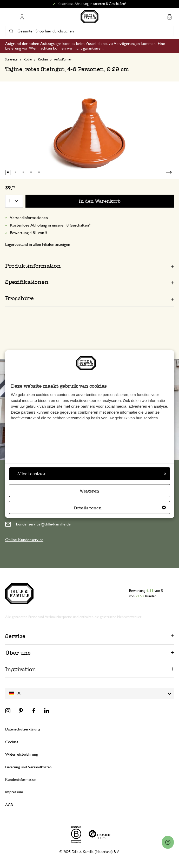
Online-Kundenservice (24, 540)
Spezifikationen (27, 282)
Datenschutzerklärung (23, 729)
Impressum (14, 792)
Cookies (12, 742)
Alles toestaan (92, 474)
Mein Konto (22, 17)
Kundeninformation (21, 780)
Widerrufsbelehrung (21, 754)
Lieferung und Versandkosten (28, 767)
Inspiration (21, 669)
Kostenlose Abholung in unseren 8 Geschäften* (92, 4)
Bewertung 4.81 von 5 (29, 233)
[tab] (89, 266)
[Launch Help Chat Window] (168, 842)
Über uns (18, 653)
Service (15, 636)
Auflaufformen (63, 59)
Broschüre (19, 298)
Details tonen (120, 508)
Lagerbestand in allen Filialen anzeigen (38, 244)
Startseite (11, 59)
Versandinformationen (29, 218)
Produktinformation (33, 266)
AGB (9, 805)
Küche (28, 59)
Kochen (43, 59)
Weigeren (89, 491)
